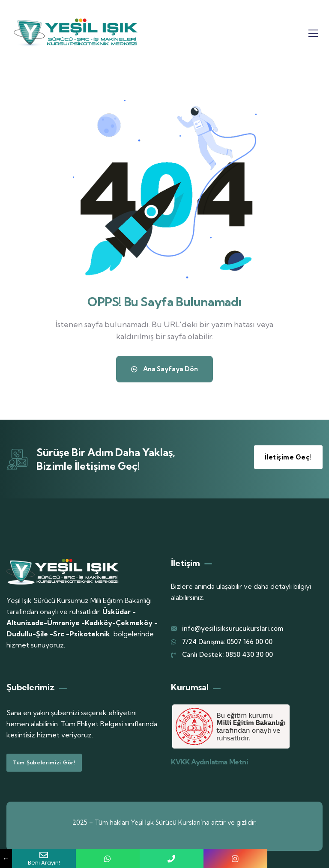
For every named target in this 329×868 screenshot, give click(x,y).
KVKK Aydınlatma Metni (209, 762)
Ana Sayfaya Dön (164, 371)
